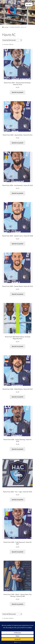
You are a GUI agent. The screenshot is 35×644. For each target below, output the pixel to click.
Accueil (6, 27)
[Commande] (12, 40)
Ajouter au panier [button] (18, 92)
